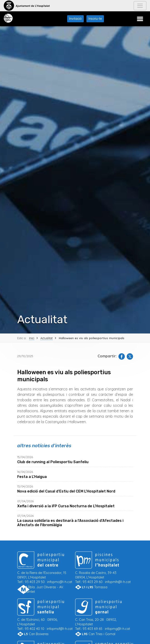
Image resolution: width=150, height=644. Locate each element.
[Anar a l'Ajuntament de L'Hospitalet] (27, 6)
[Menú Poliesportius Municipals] (140, 19)
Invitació (75, 19)
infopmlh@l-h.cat (118, 582)
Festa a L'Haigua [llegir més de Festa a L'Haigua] (32, 477)
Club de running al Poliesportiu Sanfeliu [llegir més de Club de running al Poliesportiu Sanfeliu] (53, 462)
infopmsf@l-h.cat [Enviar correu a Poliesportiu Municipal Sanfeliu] (60, 629)
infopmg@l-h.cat (117, 629)
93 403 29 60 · (104, 571)
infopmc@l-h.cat (60, 582)
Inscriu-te (95, 19)
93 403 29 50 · (46, 571)
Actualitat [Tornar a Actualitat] (47, 338)
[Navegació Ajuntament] (140, 6)
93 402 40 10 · (46, 618)
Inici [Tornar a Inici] (32, 338)
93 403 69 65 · (104, 618)
